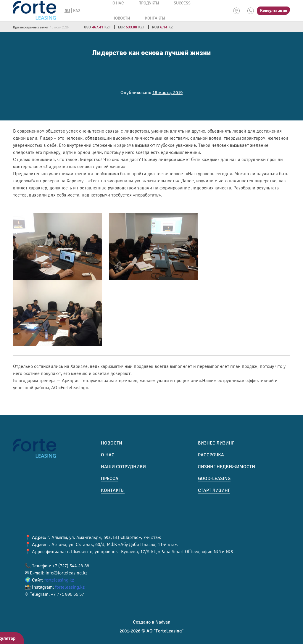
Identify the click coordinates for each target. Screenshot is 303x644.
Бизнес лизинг (216, 443)
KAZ (77, 11)
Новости (121, 18)
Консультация (274, 11)
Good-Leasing (214, 479)
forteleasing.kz (59, 580)
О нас (118, 3)
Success (182, 3)
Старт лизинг (214, 490)
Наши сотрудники (123, 467)
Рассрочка (211, 455)
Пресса (110, 479)
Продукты (149, 3)
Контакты (155, 18)
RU (67, 11)
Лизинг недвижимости (227, 467)
